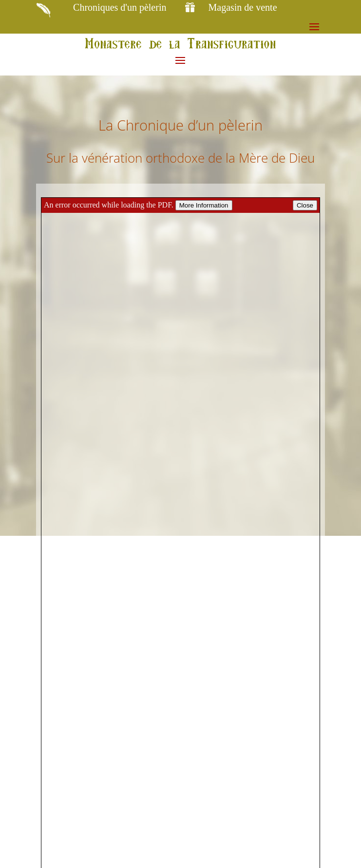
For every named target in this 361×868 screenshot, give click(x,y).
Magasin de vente (242, 7)
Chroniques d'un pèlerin (120, 7)
